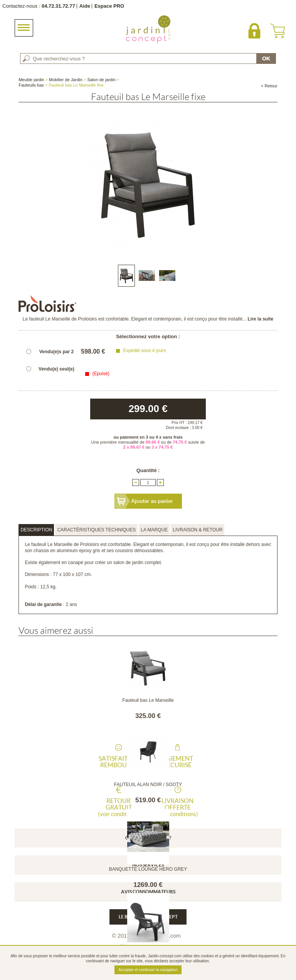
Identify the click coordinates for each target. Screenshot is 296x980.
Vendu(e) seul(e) (56, 369)
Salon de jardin (101, 80)
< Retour (269, 86)
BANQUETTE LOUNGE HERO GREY (148, 869)
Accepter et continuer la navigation (148, 970)
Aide (85, 6)
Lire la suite (260, 319)
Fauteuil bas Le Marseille (148, 700)
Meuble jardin (31, 80)
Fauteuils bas (31, 85)
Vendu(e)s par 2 (56, 352)
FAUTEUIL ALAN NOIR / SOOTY (148, 785)
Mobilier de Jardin (66, 80)
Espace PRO (109, 6)
